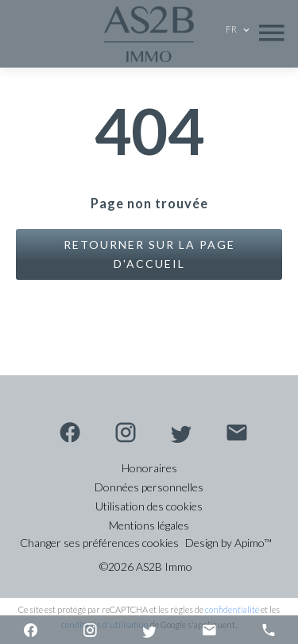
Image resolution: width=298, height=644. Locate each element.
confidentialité (232, 609)
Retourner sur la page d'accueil (149, 254)
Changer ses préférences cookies (99, 543)
